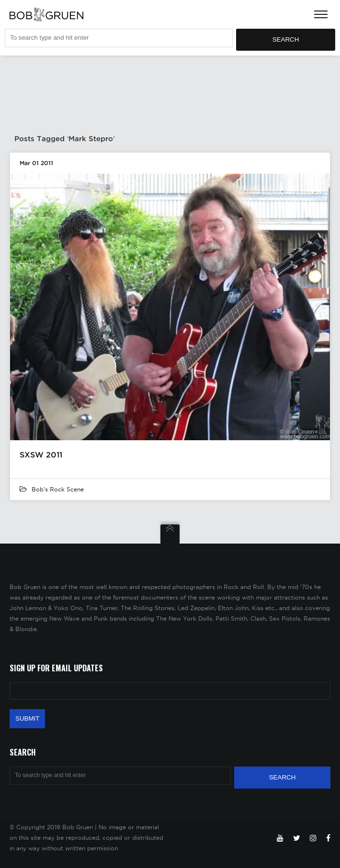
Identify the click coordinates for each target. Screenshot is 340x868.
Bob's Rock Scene (58, 489)
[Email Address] (170, 691)
